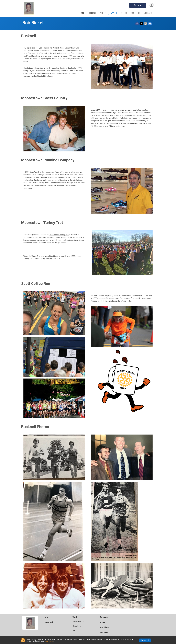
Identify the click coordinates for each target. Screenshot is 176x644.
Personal (92, 13)
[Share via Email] (146, 24)
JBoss (75, 631)
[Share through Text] (150, 24)
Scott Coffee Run (145, 296)
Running (113, 13)
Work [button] (102, 13)
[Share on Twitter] (141, 24)
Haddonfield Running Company (57, 172)
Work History (78, 622)
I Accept (145, 640)
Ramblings (135, 13)
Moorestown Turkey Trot (59, 235)
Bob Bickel (33, 23)
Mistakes (148, 13)
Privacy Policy (49, 641)
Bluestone (77, 626)
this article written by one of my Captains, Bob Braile (55, 68)
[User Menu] (152, 5)
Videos (124, 13)
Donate (138, 5)
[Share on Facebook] (137, 24)
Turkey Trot (118, 118)
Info (82, 13)
